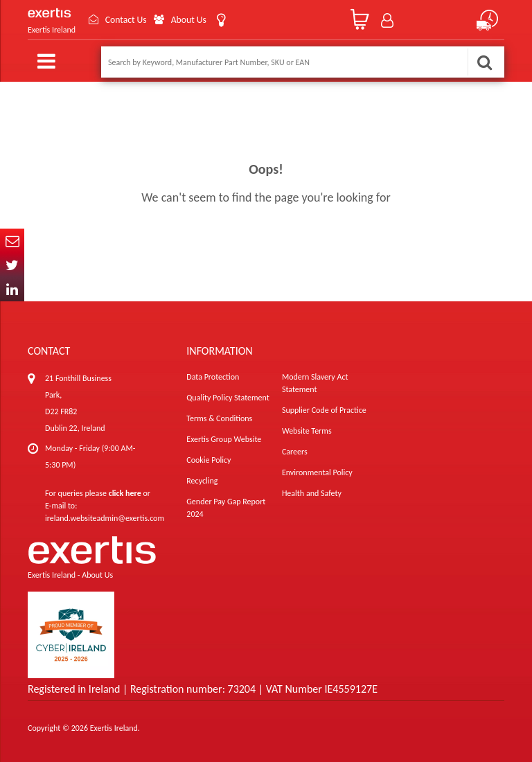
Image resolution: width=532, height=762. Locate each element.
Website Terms (307, 431)
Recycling (202, 481)
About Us (192, 20)
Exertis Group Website (224, 439)
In (12, 289)
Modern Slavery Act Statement (315, 383)
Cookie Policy (209, 460)
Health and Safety (312, 493)
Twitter (12, 265)
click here (125, 493)
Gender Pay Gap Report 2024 (226, 508)
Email (12, 241)
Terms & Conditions (219, 418)
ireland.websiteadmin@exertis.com (105, 518)
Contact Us (127, 20)
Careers (295, 452)
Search (484, 62)
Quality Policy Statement (228, 398)
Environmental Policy (317, 472)
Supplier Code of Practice (324, 410)
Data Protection (213, 377)
